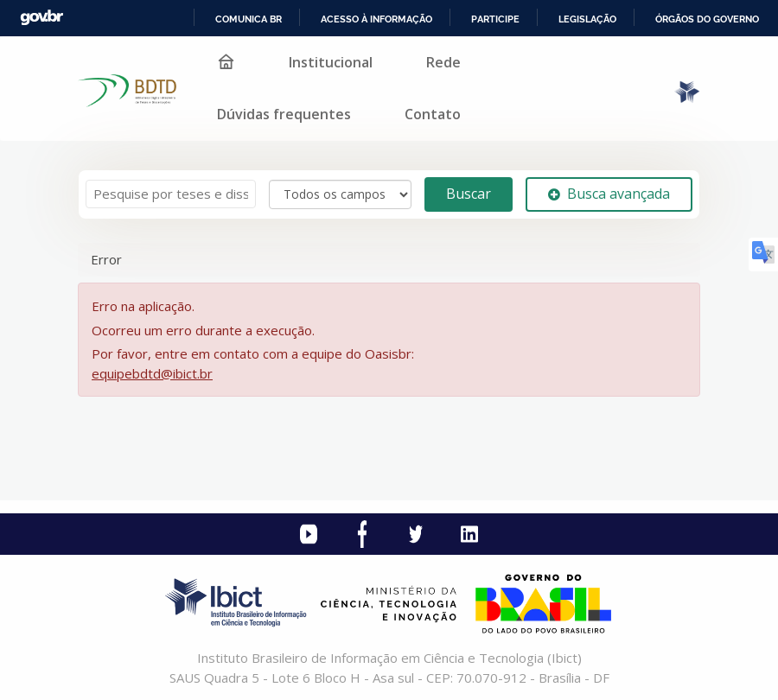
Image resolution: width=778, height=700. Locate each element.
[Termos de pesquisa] (171, 194)
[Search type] (340, 194)
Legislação (587, 19)
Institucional (331, 62)
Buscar (469, 194)
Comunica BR (249, 19)
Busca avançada (609, 194)
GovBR (41, 18)
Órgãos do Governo (707, 19)
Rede (443, 62)
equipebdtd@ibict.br (152, 373)
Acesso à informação (376, 19)
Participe (495, 19)
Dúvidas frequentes (284, 114)
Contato (433, 114)
